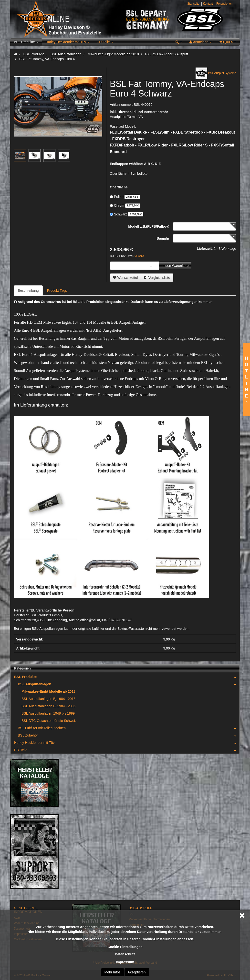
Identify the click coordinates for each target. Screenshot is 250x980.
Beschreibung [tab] (28, 291)
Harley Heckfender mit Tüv (68, 42)
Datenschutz (125, 954)
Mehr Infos (113, 972)
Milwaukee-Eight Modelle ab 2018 (48, 691)
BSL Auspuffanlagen (129, 684)
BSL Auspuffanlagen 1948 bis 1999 (48, 713)
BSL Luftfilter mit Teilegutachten (129, 728)
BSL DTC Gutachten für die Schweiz (49, 721)
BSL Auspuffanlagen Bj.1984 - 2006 (48, 706)
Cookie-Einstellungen (125, 947)
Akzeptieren (137, 972)
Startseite (193, 4)
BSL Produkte (26, 42)
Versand (139, 256)
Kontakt (208, 4)
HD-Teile (105, 42)
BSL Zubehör (129, 735)
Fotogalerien (224, 4)
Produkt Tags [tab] (57, 291)
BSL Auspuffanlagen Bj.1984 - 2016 (48, 699)
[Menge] (134, 266)
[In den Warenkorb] (175, 266)
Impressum (125, 962)
